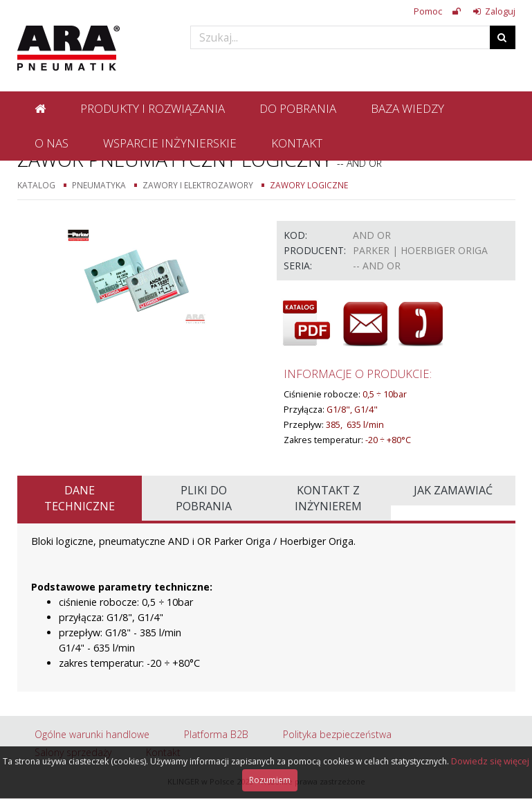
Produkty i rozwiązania (153, 108)
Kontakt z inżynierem (328, 498)
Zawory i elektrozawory (198, 185)
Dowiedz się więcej (490, 761)
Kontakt (297, 143)
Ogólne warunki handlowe (92, 734)
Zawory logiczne (309, 185)
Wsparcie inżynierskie (170, 143)
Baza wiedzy (407, 108)
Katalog (36, 185)
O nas (52, 143)
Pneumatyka (99, 185)
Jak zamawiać (453, 490)
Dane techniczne (80, 498)
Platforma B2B (216, 734)
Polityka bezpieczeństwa (337, 734)
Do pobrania (298, 108)
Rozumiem (270, 780)
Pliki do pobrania (204, 498)
